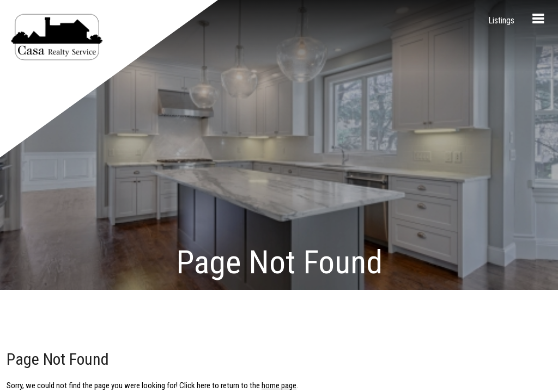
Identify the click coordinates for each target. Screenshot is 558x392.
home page (279, 98)
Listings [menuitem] (501, 20)
